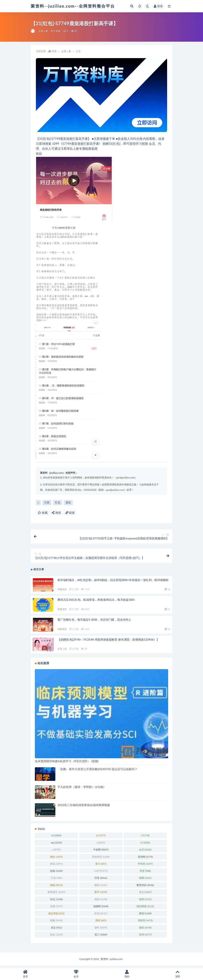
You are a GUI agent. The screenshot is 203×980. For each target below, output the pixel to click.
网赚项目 (62, 591)
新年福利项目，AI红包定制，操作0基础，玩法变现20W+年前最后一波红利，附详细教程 (113, 582)
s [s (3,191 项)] (101, 845)
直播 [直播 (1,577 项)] (56, 908)
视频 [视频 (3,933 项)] (56, 923)
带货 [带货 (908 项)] (145, 873)
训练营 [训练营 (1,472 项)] (145, 923)
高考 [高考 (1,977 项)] (145, 937)
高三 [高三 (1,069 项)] (101, 937)
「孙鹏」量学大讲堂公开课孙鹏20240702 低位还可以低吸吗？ (98, 771)
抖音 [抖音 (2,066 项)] (101, 880)
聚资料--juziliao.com (112, 961)
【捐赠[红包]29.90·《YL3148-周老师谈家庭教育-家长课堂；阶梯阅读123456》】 (108, 642)
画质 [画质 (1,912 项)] (145, 901)
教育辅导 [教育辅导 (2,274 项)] (56, 894)
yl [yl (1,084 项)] (145, 845)
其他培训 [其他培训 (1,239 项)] (101, 859)
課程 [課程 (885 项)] (101, 923)
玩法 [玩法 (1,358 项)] (56, 901)
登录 (158, 6)
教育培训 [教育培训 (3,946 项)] (145, 887)
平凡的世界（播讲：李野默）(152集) (81, 789)
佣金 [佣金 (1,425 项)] (56, 859)
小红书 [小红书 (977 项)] (101, 873)
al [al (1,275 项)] (101, 838)
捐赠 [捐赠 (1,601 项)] (145, 880)
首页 (54, 51)
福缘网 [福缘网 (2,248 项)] (101, 908)
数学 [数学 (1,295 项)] (101, 894)
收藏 (43, 513)
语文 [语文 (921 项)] (56, 930)
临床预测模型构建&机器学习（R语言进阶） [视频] (67, 763)
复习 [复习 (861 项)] (101, 866)
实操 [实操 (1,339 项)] (56, 873)
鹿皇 (68, 502)
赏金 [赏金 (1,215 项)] (56, 937)
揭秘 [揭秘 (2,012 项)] (56, 887)
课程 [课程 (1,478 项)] (145, 930)
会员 (76, 974)
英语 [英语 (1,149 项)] (145, 915)
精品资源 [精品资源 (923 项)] (56, 915)
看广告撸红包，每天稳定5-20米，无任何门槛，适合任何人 (94, 622)
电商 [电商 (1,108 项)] (101, 901)
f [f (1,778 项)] (145, 838)
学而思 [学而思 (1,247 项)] (145, 866)
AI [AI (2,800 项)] (56, 838)
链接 (70, 513)
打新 (47, 502)
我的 (127, 974)
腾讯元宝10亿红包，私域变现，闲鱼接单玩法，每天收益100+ (96, 602)
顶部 (178, 974)
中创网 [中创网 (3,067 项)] (101, 852)
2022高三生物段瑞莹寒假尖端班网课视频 (84, 807)
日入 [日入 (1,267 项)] (145, 894)
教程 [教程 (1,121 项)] (101, 887)
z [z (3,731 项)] (56, 852)
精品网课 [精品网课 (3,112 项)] (145, 908)
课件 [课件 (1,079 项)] (101, 930)
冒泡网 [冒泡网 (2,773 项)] (145, 859)
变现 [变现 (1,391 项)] (56, 866)
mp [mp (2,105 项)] (56, 845)
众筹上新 (43, 31)
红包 (58, 502)
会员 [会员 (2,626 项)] (145, 852)
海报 (56, 513)
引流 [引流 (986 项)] (56, 880)
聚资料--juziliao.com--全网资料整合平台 (73, 6)
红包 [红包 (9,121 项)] (101, 915)
